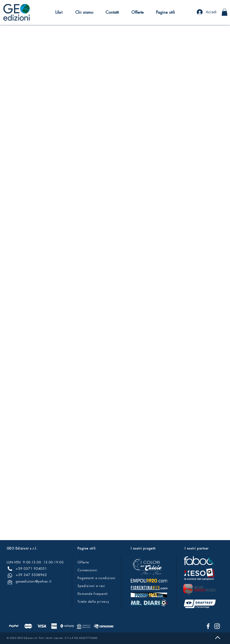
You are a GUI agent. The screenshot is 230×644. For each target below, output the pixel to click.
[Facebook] (208, 626)
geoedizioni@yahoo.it (33, 581)
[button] (59, 12)
